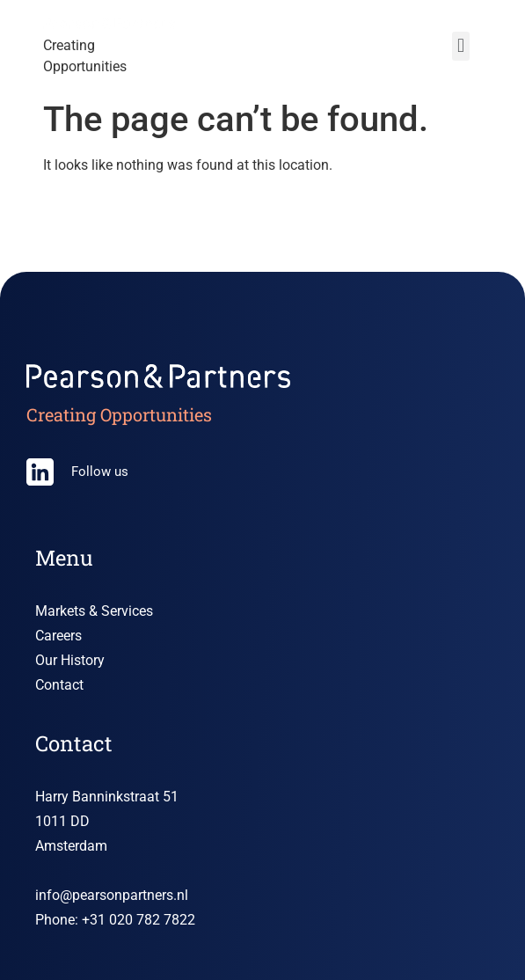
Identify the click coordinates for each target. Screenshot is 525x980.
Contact (59, 685)
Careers (58, 636)
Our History (70, 660)
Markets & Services (94, 611)
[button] (460, 46)
